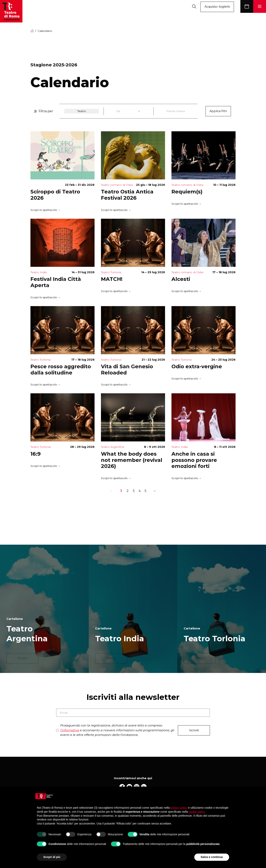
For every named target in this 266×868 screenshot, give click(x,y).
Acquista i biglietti (217, 7)
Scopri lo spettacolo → (45, 210)
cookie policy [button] (197, 812)
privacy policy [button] (179, 808)
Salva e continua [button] (212, 857)
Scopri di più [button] (52, 857)
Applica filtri (218, 111)
